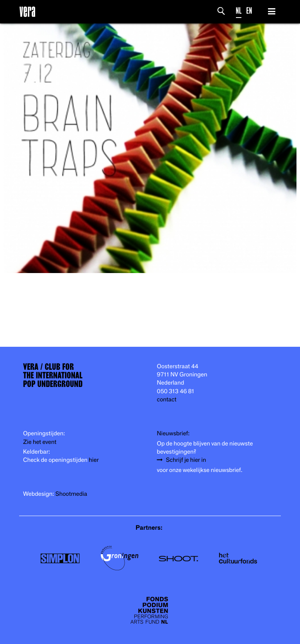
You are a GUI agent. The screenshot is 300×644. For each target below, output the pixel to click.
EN (249, 11)
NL (239, 11)
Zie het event (40, 442)
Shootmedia (71, 494)
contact (167, 400)
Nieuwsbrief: (173, 434)
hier (94, 460)
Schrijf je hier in (186, 460)
